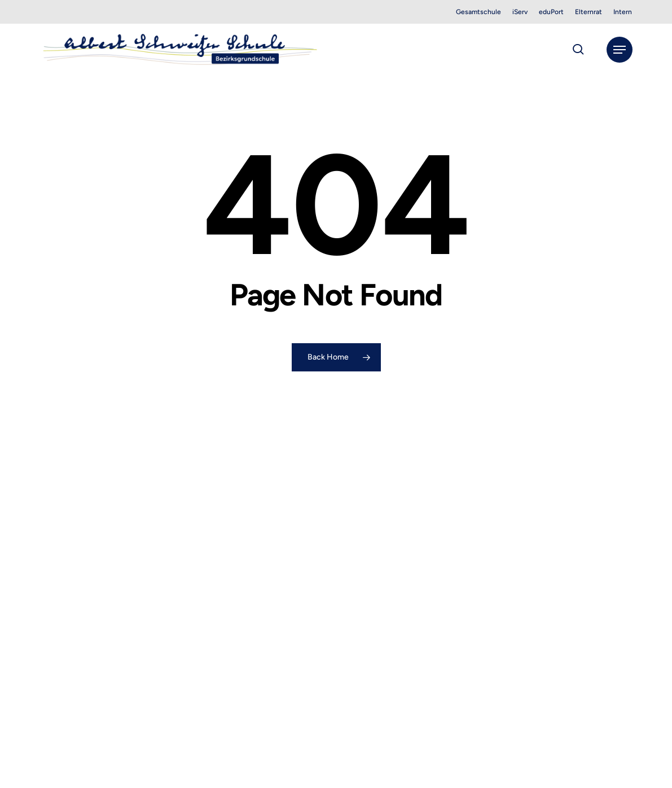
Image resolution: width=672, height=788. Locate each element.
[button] (620, 50)
